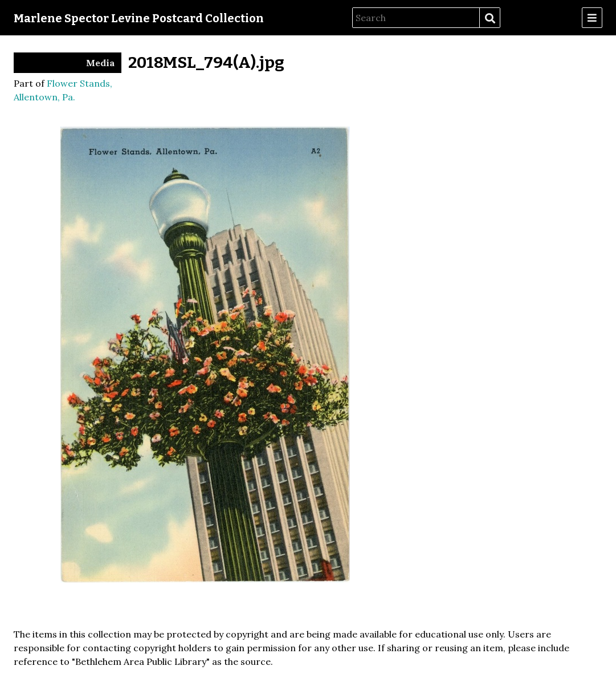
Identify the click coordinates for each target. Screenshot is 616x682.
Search (489, 18)
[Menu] (592, 18)
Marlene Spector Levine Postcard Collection (139, 18)
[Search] (416, 18)
